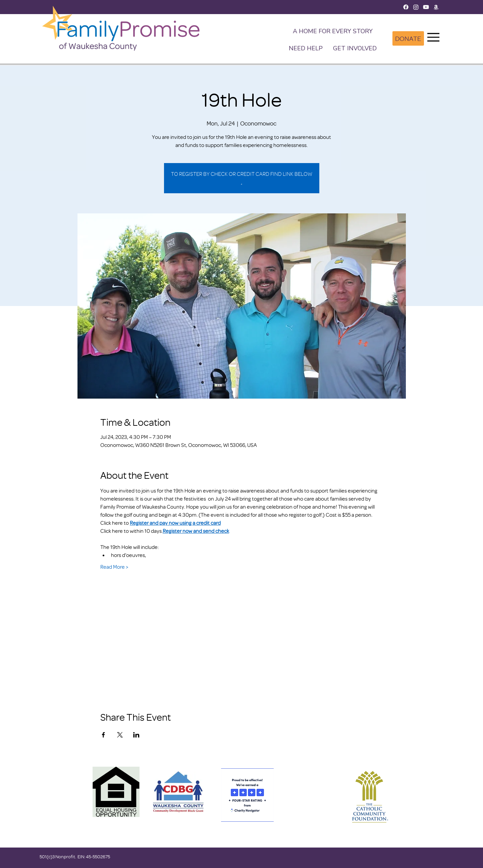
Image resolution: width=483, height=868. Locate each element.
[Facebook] (406, 7)
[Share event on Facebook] (103, 735)
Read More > (114, 567)
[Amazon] (436, 7)
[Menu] (433, 37)
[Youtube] (426, 7)
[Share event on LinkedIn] (136, 735)
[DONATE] (408, 38)
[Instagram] (416, 7)
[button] (355, 49)
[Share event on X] (120, 735)
